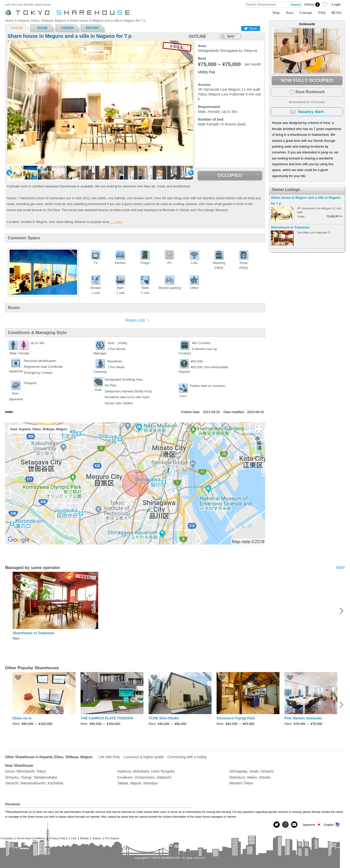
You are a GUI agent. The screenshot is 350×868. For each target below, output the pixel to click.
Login (336, 4)
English (332, 825)
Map (276, 13)
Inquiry (97, 838)
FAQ (322, 13)
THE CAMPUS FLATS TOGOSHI (107, 718)
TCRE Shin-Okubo (164, 718)
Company (7, 838)
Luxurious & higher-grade (144, 757)
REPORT (93, 28)
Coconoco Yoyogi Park (236, 718)
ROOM (42, 28)
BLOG (337, 13)
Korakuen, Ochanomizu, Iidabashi (144, 777)
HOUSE (17, 28)
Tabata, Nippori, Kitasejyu (138, 783)
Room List (135, 320)
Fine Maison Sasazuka (303, 718)
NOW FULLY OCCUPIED (307, 80)
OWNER (67, 28)
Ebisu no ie (22, 718)
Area (290, 13)
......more (116, 222)
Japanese (312, 825)
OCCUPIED (230, 175)
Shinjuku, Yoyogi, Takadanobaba (31, 777)
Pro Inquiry (112, 838)
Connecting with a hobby (187, 757)
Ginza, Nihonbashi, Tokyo (25, 771)
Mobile (84, 838)
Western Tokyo (241, 783)
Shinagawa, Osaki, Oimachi (252, 771)
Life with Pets (109, 757)
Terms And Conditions (31, 838)
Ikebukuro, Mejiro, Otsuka (250, 777)
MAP (231, 36)
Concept (306, 13)
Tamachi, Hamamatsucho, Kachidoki (34, 783)
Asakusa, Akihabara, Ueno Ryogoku (146, 771)
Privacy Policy (58, 838)
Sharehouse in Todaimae (290, 227)
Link (74, 838)
